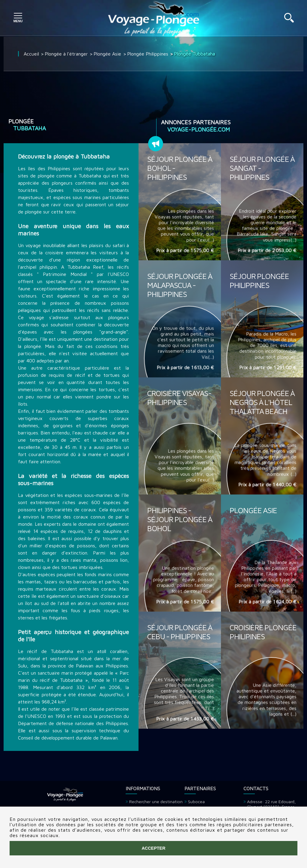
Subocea (196, 801)
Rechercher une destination (156, 801)
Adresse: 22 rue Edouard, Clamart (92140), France (271, 804)
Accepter (153, 848)
